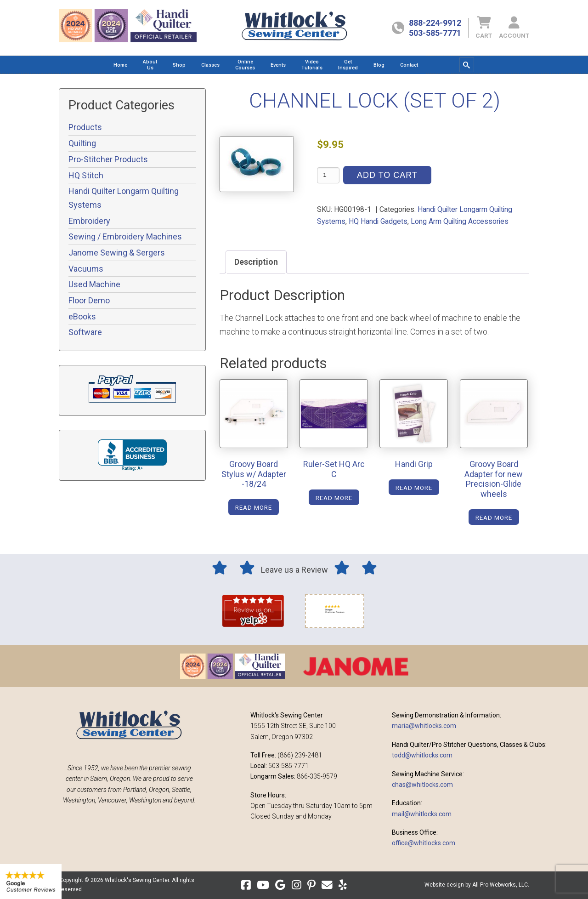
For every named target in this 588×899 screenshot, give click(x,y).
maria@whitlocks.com (424, 726)
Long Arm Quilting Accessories (460, 221)
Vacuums (86, 269)
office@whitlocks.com (424, 843)
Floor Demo (89, 300)
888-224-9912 (435, 23)
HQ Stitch (86, 175)
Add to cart (387, 175)
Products (85, 127)
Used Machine (94, 284)
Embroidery (89, 221)
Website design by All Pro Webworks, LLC (476, 885)
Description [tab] (256, 262)
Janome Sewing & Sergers (117, 253)
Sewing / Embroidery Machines (125, 236)
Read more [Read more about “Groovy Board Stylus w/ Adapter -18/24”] (254, 507)
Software (85, 332)
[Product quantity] (328, 175)
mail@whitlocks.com (422, 814)
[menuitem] (120, 65)
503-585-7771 (435, 33)
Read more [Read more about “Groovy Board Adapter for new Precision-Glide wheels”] (494, 518)
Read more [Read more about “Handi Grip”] (414, 488)
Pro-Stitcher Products (108, 159)
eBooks (82, 316)
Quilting (82, 143)
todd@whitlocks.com (422, 755)
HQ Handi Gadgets (378, 221)
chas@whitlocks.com (422, 785)
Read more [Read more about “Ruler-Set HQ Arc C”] (334, 498)
